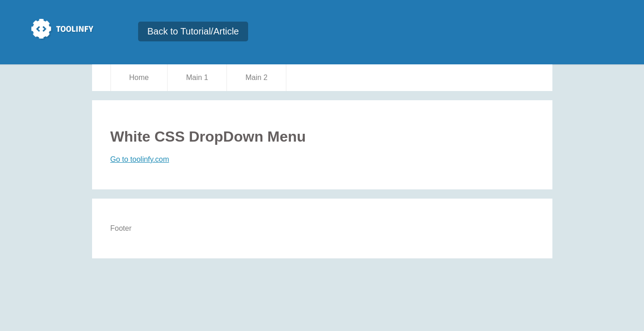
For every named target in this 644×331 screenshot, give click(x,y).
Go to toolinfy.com (140, 159)
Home (139, 77)
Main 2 (256, 77)
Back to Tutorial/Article (193, 31)
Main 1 (197, 77)
